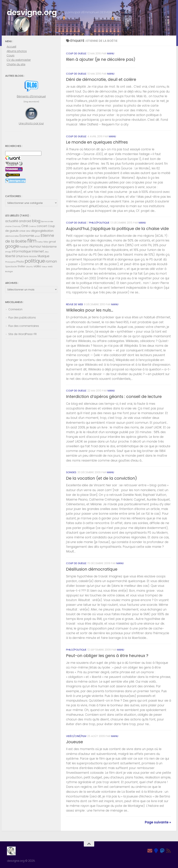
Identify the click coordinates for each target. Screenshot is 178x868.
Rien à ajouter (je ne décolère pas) (101, 59)
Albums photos (17, 51)
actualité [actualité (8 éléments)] (12, 221)
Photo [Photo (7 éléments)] (20, 262)
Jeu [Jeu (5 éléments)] (46, 252)
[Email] (150, 851)
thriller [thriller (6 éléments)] (21, 266)
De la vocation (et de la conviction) (102, 478)
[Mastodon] (162, 851)
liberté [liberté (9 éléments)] (10, 256)
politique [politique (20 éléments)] (35, 261)
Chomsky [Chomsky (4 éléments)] (16, 226)
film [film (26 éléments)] (32, 241)
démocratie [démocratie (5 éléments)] (12, 236)
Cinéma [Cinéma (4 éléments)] (32, 226)
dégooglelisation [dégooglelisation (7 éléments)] (42, 231)
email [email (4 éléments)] (37, 236)
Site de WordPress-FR (23, 334)
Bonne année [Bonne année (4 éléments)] (47, 222)
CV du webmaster (19, 60)
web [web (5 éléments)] (50, 266)
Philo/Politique (99, 223)
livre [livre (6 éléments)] (26, 256)
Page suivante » (158, 822)
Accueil (11, 47)
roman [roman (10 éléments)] (51, 261)
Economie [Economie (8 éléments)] (27, 236)
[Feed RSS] (169, 851)
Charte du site (16, 64)
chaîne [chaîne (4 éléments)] (8, 226)
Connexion (15, 309)
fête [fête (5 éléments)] (46, 242)
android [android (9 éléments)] (25, 221)
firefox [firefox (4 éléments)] (40, 242)
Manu (111, 53)
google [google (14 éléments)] (12, 246)
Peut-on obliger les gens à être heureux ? (107, 656)
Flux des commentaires (24, 326)
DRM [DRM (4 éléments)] (28, 231)
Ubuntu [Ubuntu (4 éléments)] (29, 267)
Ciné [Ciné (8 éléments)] (25, 226)
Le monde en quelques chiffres (97, 142)
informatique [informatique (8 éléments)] (21, 251)
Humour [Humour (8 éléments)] (35, 247)
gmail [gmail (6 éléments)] (52, 242)
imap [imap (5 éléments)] (8, 252)
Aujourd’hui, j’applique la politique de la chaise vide (117, 229)
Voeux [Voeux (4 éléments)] (44, 267)
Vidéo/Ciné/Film (76, 736)
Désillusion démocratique (92, 569)
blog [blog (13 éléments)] (36, 221)
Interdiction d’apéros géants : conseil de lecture (114, 397)
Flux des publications (22, 318)
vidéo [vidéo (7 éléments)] (37, 266)
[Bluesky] (156, 851)
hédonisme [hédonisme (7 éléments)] (49, 247)
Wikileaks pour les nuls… (90, 310)
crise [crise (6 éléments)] (22, 231)
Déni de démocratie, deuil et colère (101, 79)
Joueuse (74, 742)
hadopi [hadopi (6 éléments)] (24, 247)
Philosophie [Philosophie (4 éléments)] (10, 262)
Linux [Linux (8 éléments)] (19, 256)
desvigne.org (32, 12)
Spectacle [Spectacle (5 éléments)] (11, 266)
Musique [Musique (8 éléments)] (43, 256)
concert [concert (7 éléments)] (42, 226)
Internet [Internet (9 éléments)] (38, 251)
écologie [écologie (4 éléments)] (9, 272)
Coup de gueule (76, 53)
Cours (11, 55)
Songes (71, 472)
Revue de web (74, 304)
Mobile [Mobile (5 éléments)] (33, 256)
